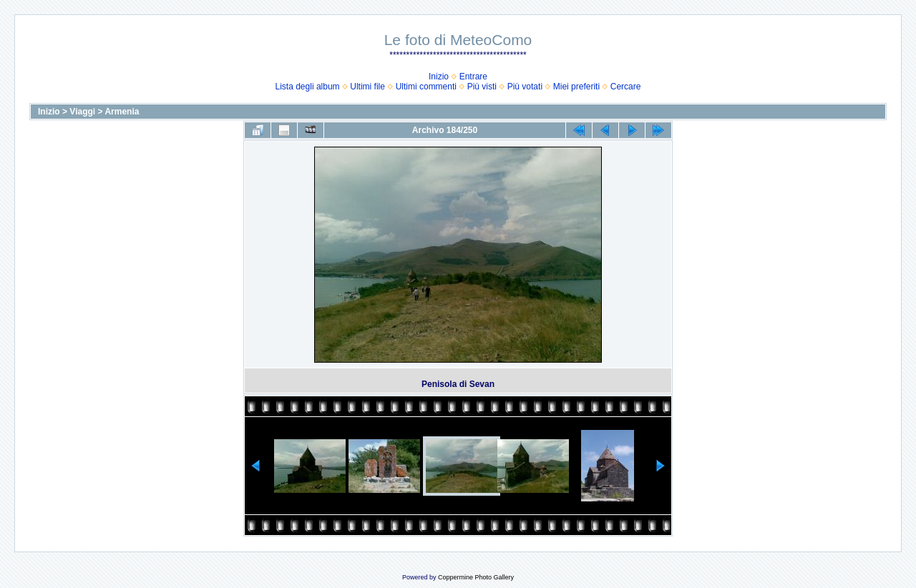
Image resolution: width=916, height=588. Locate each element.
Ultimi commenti (426, 87)
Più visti (482, 87)
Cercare (626, 87)
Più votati (525, 87)
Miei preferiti (576, 87)
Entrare (473, 77)
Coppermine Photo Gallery (476, 577)
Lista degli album (308, 87)
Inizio (439, 77)
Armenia (122, 112)
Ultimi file (367, 87)
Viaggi (82, 112)
